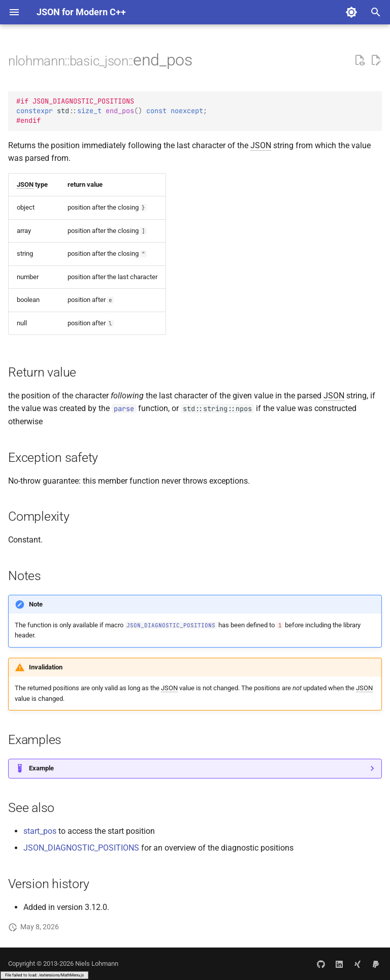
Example (41, 768)
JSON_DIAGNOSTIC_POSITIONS (81, 848)
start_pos (40, 831)
